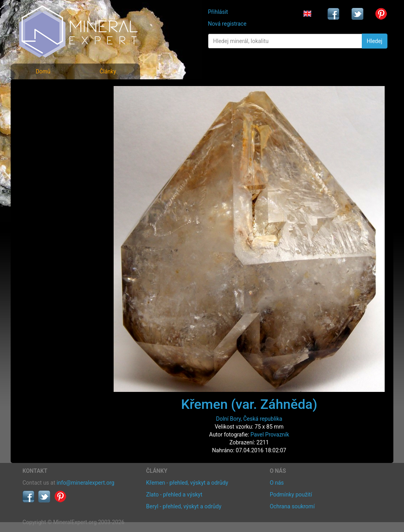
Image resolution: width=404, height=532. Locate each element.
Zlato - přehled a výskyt (174, 495)
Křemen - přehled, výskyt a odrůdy (187, 483)
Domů (43, 71)
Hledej (375, 41)
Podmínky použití (291, 495)
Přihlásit (218, 12)
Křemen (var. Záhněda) (249, 404)
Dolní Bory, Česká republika (249, 419)
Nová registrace (227, 24)
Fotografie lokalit (50, 126)
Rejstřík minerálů (50, 108)
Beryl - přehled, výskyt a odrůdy (184, 506)
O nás (277, 483)
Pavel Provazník (270, 435)
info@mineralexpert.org (86, 483)
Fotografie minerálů (54, 91)
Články (108, 71)
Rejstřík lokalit (45, 143)
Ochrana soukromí (292, 506)
